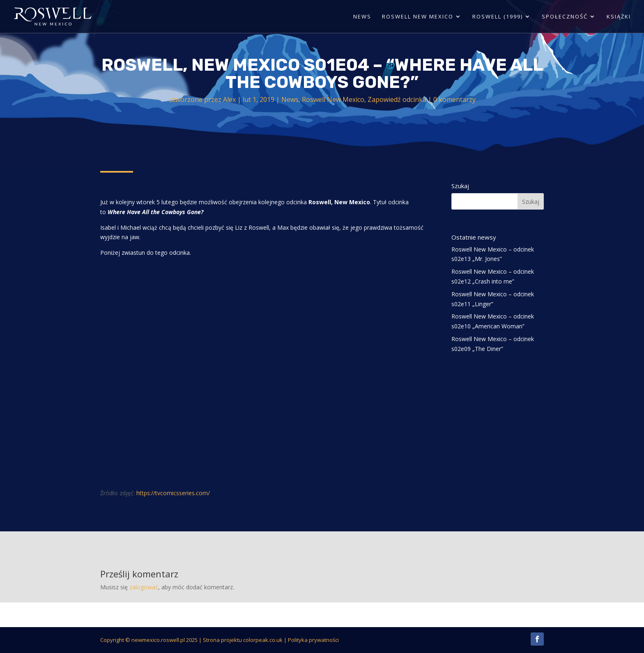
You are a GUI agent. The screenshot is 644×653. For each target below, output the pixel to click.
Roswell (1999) (498, 17)
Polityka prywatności (313, 640)
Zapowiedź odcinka (397, 99)
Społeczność (565, 17)
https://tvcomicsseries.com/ (173, 493)
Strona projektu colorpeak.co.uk (243, 640)
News (362, 17)
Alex (229, 99)
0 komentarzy (454, 99)
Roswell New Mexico (418, 17)
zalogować (144, 587)
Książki (619, 17)
